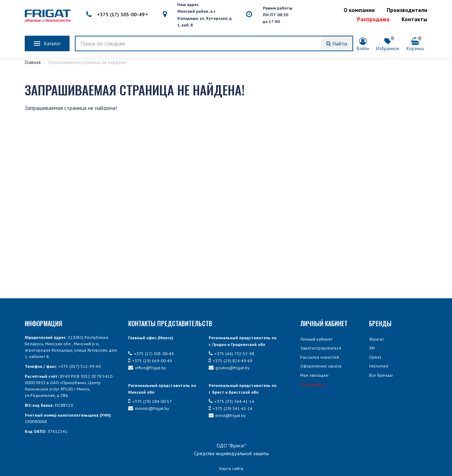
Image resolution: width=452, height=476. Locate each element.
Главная (33, 62)
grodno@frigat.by (229, 368)
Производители (407, 10)
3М (372, 348)
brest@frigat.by (227, 415)
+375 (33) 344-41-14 (231, 401)
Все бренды (381, 375)
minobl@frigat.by (149, 408)
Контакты (414, 19)
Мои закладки (314, 375)
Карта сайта (231, 468)
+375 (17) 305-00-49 (117, 14)
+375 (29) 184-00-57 (150, 401)
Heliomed (379, 366)
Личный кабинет (316, 339)
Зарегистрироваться (321, 348)
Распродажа (373, 19)
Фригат (376, 339)
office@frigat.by (147, 368)
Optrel (375, 357)
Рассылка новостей (320, 357)
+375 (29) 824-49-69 (231, 361)
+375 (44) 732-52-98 (231, 354)
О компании (359, 10)
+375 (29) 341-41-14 (231, 408)
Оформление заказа (321, 366)
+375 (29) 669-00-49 (150, 361)
